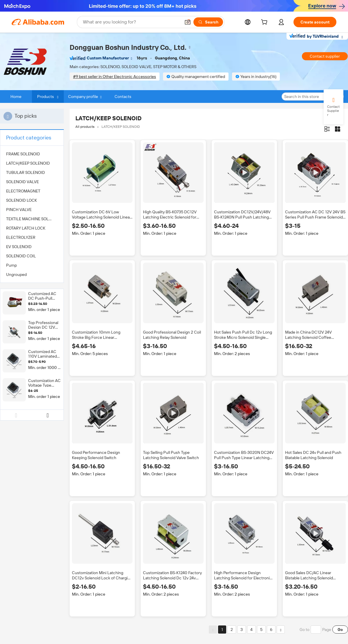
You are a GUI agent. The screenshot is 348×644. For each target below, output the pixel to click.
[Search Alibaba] (131, 22)
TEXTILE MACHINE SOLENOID (32, 219)
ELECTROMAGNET (23, 191)
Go (340, 630)
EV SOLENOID (19, 247)
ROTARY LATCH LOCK (26, 228)
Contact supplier (325, 56)
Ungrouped (16, 274)
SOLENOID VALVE (22, 182)
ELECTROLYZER (21, 237)
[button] (188, 22)
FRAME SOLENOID (23, 154)
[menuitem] (32, 154)
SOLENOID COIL (21, 256)
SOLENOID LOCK (21, 200)
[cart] (265, 23)
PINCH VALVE (19, 210)
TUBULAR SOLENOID (26, 172)
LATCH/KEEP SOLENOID (28, 163)
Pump (11, 265)
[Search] (208, 22)
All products (85, 127)
